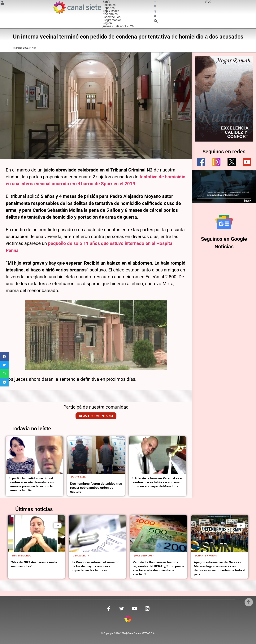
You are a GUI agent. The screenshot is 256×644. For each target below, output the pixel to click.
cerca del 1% (81, 556)
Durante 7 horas (206, 556)
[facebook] (201, 162)
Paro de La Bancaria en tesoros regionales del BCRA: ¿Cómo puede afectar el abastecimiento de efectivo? (158, 568)
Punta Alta (78, 477)
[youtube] (247, 162)
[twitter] (232, 162)
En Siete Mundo (21, 556)
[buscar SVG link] (156, 22)
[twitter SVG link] (155, 12)
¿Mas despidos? (144, 556)
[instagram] (216, 162)
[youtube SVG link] (155, 16)
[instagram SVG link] (155, 7)
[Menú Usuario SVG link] (2, 3)
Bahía (106, 2)
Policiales (109, 5)
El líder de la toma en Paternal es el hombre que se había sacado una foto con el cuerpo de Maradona (157, 482)
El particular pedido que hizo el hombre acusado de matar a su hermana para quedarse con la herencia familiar (31, 484)
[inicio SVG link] (128, 619)
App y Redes (111, 11)
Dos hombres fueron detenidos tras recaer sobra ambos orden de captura (96, 488)
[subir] (249, 602)
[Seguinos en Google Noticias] (224, 222)
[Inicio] (77, 8)
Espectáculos (111, 17)
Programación (112, 20)
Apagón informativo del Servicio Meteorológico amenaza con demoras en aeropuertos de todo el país (219, 568)
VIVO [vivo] (208, 2)
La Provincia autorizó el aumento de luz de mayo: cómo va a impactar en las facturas (96, 566)
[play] (58, 526)
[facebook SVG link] (155, 3)
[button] (4, 356)
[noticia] (35, 455)
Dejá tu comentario (96, 416)
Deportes (108, 8)
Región (107, 23)
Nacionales (110, 14)
